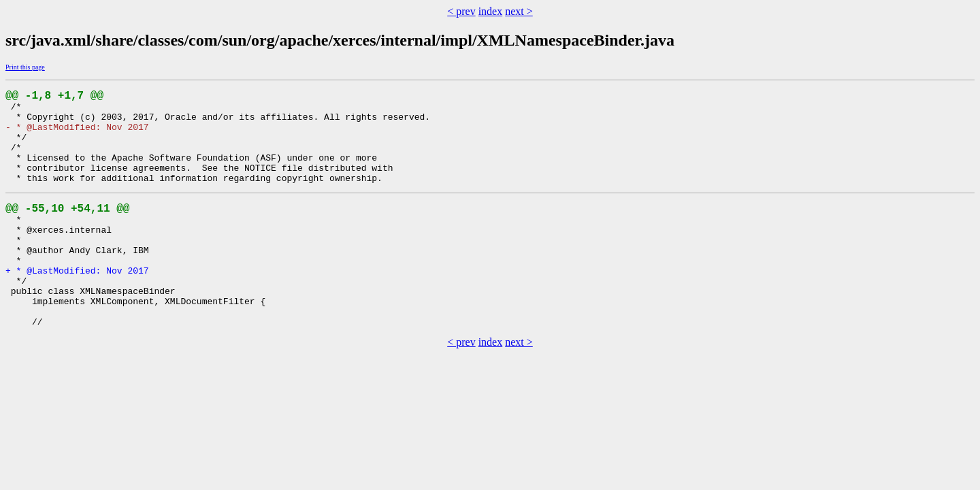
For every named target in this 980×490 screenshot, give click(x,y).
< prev (461, 11)
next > (519, 11)
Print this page (25, 67)
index (491, 11)
